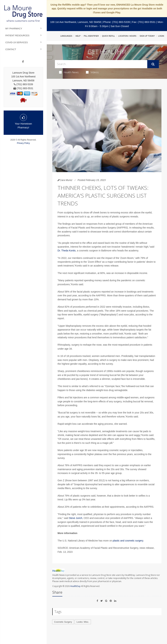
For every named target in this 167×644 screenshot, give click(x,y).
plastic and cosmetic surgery (128, 541)
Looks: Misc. (83, 622)
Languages (66, 36)
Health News (69, 72)
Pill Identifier (91, 36)
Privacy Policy (23, 143)
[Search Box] (101, 64)
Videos (92, 72)
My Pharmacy (14, 29)
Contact (11, 49)
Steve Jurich (76, 518)
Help (78, 36)
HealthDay (75, 586)
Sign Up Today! (147, 36)
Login (161, 36)
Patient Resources (17, 35)
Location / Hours (127, 36)
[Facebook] (23, 62)
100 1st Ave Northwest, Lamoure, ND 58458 (76, 22)
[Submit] (153, 64)
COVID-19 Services (17, 42)
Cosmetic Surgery (63, 622)
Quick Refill (109, 36)
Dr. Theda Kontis (67, 251)
